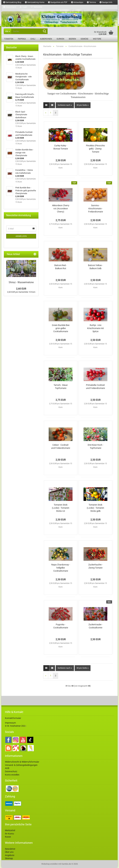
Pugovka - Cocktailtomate (61, 626)
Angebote (10, 855)
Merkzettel (36, 7)
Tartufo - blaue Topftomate (61, 387)
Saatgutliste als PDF (58, 2)
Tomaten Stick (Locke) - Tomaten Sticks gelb (95, 508)
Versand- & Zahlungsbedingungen (21, 765)
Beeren (72, 39)
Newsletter (10, 849)
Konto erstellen (12, 775)
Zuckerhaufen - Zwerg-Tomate (96, 566)
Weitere (97, 39)
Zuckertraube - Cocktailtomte (95, 626)
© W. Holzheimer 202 (15, 726)
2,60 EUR (21, 289)
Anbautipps (77, 2)
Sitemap (9, 858)
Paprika (22, 39)
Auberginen (46, 39)
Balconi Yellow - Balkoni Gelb (95, 267)
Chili (33, 39)
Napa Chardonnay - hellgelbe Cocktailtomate (61, 568)
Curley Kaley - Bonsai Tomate (61, 147)
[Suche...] (7, 31)
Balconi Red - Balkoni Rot (61, 267)
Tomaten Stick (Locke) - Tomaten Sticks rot (61, 508)
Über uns (9, 852)
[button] (10, 7)
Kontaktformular (13, 718)
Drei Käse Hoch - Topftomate (96, 446)
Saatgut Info (106, 2)
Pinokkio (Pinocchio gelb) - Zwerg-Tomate (95, 149)
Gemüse (84, 39)
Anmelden (21, 236)
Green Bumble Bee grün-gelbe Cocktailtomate (61, 328)
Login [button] (23, 7)
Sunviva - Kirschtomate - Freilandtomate (96, 209)
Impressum (10, 723)
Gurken (60, 39)
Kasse (8, 837)
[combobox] (65, 105)
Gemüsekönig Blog (12, 2)
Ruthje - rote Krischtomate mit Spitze (96, 328)
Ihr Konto (9, 834)
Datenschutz (11, 771)
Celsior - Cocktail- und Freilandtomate (61, 446)
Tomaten (9, 39)
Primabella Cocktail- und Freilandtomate (96, 387)
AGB (7, 768)
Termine (91, 2)
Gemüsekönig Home (35, 2)
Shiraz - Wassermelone (21, 282)
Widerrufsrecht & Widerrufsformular (22, 762)
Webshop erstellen (50, 864)
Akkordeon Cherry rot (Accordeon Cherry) (61, 209)
